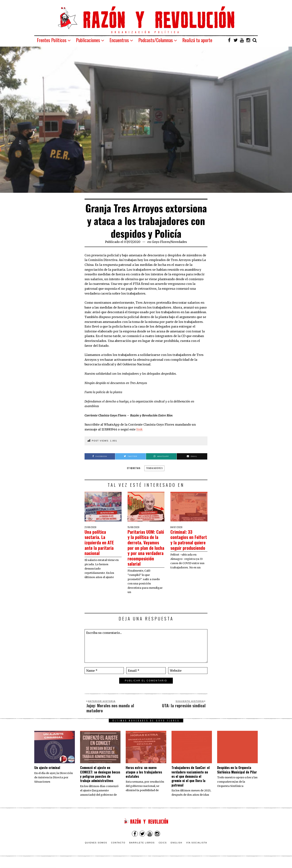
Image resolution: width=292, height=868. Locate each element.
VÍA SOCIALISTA (197, 848)
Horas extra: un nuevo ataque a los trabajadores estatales (144, 777)
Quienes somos (96, 848)
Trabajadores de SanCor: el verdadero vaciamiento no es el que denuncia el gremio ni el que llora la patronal (191, 782)
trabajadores (154, 468)
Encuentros (119, 40)
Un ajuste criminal (47, 773)
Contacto (118, 848)
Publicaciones (88, 40)
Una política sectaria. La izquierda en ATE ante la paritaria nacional (101, 542)
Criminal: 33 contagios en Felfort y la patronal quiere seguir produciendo (186, 545)
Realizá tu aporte (197, 40)
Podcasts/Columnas (156, 40)
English (177, 848)
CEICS (163, 848)
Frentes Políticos (52, 40)
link (139, 429)
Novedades (179, 242)
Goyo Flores (161, 242)
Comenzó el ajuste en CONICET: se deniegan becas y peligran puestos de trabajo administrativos (100, 779)
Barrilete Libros (142, 848)
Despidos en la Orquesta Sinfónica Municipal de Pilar (237, 775)
